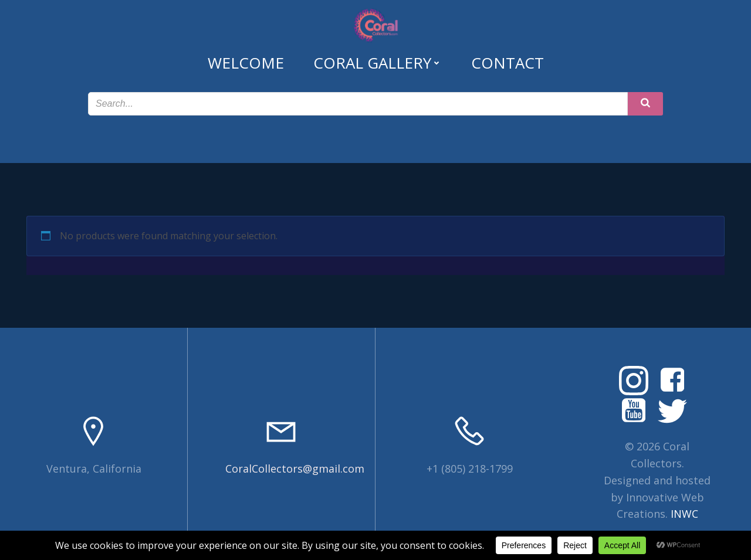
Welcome (246, 63)
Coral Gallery (378, 63)
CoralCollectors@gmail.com (295, 469)
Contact (508, 63)
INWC (684, 514)
